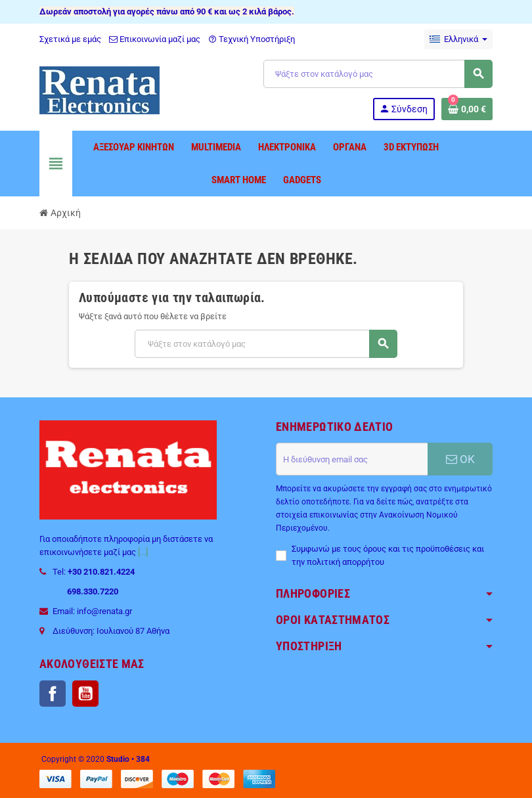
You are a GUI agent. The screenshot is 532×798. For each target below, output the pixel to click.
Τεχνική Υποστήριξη (252, 39)
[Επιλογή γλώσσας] (458, 39)
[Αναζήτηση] (378, 74)
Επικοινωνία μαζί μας (155, 39)
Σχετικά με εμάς (70, 39)
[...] (143, 552)
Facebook (53, 694)
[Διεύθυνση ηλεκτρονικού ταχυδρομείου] (352, 459)
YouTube (85, 694)
